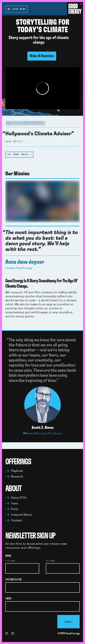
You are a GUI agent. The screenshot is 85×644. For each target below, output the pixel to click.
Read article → (16, 142)
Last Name (50, 561)
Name (8, 556)
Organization (13, 580)
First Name (10, 561)
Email (9, 599)
